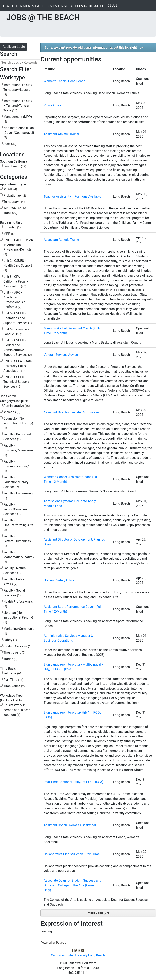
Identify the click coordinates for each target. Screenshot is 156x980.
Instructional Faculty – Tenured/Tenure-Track (18, 106)
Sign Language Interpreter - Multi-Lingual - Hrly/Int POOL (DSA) (73, 667)
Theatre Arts (14, 653)
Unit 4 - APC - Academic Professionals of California (15, 300)
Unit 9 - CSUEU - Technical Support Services (16, 382)
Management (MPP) (18, 119)
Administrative (17, 406)
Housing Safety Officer (59, 580)
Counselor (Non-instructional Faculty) (18, 423)
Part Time (13, 680)
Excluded (12, 227)
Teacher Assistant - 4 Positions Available (72, 196)
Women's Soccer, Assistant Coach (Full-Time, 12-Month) (71, 479)
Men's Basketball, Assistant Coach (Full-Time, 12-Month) (72, 331)
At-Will (10, 189)
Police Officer (53, 105)
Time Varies (14, 686)
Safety (10, 640)
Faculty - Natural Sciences (15, 571)
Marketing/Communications (23, 631)
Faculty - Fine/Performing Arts (18, 525)
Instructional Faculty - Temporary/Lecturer (19, 90)
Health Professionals (18, 604)
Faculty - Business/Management (20, 450)
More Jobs (98, 913)
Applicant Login (14, 47)
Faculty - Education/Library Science (16, 482)
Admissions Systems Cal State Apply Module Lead (70, 503)
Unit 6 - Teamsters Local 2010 (16, 332)
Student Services (17, 646)
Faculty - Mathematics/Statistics (20, 557)
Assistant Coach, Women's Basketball (70, 825)
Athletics (12, 412)
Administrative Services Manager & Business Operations (68, 638)
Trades (10, 659)
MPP (9, 234)
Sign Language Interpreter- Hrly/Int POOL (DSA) (73, 715)
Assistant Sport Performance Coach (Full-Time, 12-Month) (73, 609)
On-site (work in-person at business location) (17, 710)
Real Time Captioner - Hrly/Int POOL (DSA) (73, 782)
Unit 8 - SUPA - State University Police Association (18, 366)
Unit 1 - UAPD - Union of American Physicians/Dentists (18, 247)
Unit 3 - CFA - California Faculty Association (16, 281)
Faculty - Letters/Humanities (17, 541)
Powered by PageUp (53, 943)
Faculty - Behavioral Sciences (17, 437)
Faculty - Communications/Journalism (24, 466)
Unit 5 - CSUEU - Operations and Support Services (18, 318)
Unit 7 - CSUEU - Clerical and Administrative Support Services (18, 348)
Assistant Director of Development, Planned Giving (74, 542)
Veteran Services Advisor (61, 355)
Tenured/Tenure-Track (15, 211)
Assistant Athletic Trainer (61, 134)
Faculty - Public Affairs (14, 582)
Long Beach (15, 166)
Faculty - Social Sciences (14, 593)
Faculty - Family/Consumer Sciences (16, 509)
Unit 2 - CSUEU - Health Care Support (18, 266)
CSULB (113, 5)
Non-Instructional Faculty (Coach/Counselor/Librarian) (24, 133)
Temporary (14, 202)
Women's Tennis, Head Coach (64, 81)
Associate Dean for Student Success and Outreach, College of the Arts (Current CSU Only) (74, 885)
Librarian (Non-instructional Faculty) (18, 618)
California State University (78, 955)
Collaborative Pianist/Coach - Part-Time (72, 854)
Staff (10, 144)
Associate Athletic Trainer (62, 240)
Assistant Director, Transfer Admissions (72, 412)
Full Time (13, 673)
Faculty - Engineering (18, 496)
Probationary (15, 195)
